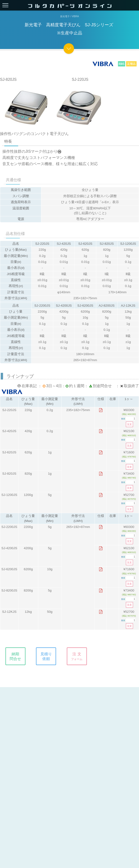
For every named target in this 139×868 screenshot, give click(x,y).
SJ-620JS (9, 452)
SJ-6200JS (9, 569)
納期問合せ (17, 656)
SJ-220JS (9, 410)
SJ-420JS (9, 431)
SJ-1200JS (9, 495)
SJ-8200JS (9, 590)
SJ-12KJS (9, 612)
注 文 (79, 656)
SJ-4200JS (9, 548)
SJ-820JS (9, 474)
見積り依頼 (48, 656)
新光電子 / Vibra (69, 16)
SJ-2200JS (9, 527)
